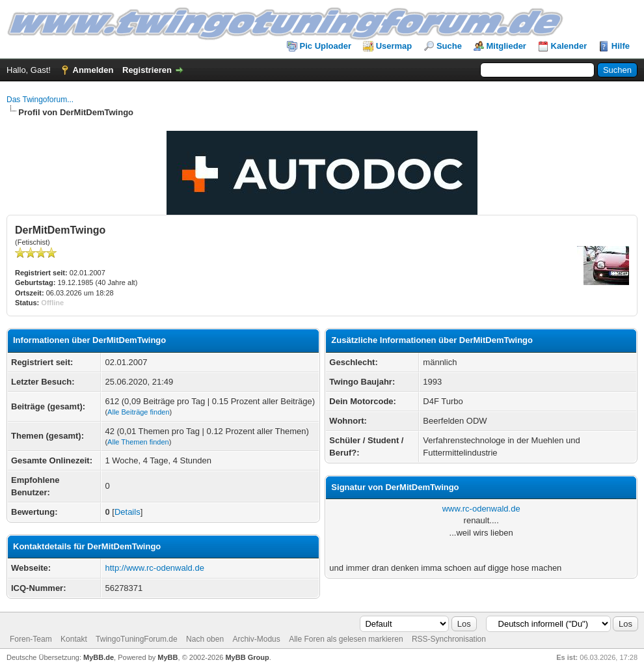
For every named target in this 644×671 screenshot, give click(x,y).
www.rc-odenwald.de (481, 509)
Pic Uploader (326, 46)
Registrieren (147, 70)
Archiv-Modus (256, 639)
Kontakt (74, 639)
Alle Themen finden (138, 442)
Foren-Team (31, 639)
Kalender (569, 46)
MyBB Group (247, 657)
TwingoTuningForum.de (137, 639)
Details (127, 512)
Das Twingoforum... (40, 100)
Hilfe (621, 46)
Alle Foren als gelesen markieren (346, 639)
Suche (449, 46)
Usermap (394, 46)
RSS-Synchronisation (449, 639)
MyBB (168, 657)
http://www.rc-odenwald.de (154, 568)
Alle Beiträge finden (138, 412)
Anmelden (93, 70)
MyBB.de (99, 657)
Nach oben (205, 639)
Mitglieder (506, 46)
